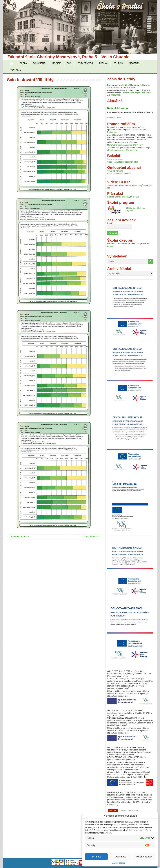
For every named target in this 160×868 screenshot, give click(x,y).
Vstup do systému (115, 159)
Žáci (69, 63)
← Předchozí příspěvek (18, 537)
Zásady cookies (119, 863)
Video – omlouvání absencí (119, 174)
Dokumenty (40, 63)
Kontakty (16, 70)
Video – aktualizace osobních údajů (123, 162)
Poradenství (85, 63)
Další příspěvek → (92, 537)
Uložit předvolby (144, 857)
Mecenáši (135, 63)
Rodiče (56, 63)
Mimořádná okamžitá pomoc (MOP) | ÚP (125, 145)
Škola (23, 63)
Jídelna (103, 63)
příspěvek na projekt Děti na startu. (123, 150)
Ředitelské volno (117, 108)
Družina (118, 63)
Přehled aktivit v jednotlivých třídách (123, 197)
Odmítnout (120, 857)
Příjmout (96, 857)
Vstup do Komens (115, 171)
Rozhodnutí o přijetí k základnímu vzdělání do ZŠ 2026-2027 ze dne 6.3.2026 (129, 86)
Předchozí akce (114, 118)
